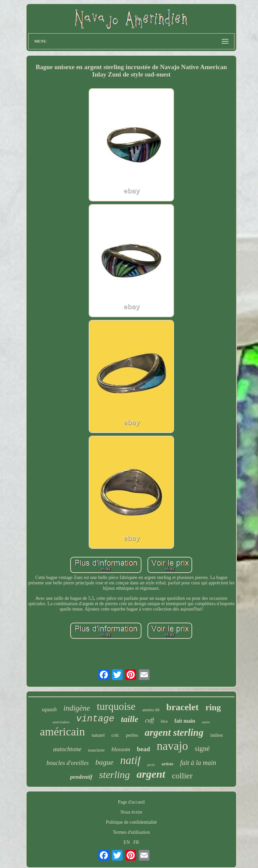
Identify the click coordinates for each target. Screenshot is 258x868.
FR (136, 842)
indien (217, 735)
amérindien (61, 722)
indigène (77, 708)
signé (202, 749)
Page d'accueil (131, 802)
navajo (172, 746)
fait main (185, 721)
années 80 (151, 710)
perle (151, 765)
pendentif (81, 777)
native (206, 722)
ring (213, 707)
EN (127, 842)
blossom (121, 749)
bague (104, 762)
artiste (167, 764)
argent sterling (174, 732)
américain (62, 732)
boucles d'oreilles (68, 763)
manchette (96, 750)
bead (143, 749)
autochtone (67, 749)
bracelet (182, 707)
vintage (95, 719)
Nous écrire (132, 812)
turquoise (116, 706)
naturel (98, 735)
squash (49, 709)
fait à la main (198, 763)
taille (130, 719)
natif (131, 760)
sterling (115, 775)
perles (132, 735)
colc (115, 735)
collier (182, 776)
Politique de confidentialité (131, 822)
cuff (150, 720)
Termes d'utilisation (131, 832)
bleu (164, 721)
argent (151, 774)
